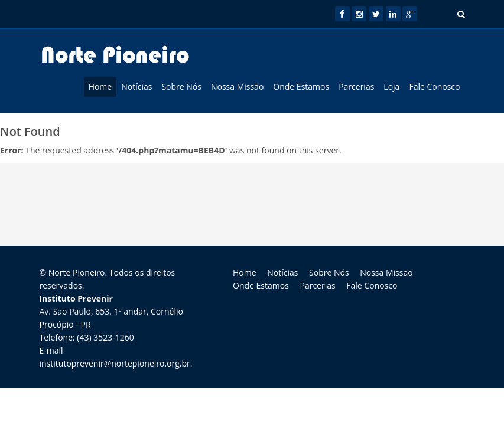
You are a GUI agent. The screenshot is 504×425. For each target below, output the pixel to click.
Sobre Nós (181, 86)
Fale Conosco (434, 86)
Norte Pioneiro (77, 272)
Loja (391, 86)
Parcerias (356, 86)
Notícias (136, 86)
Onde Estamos (301, 86)
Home (100, 86)
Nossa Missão (237, 86)
